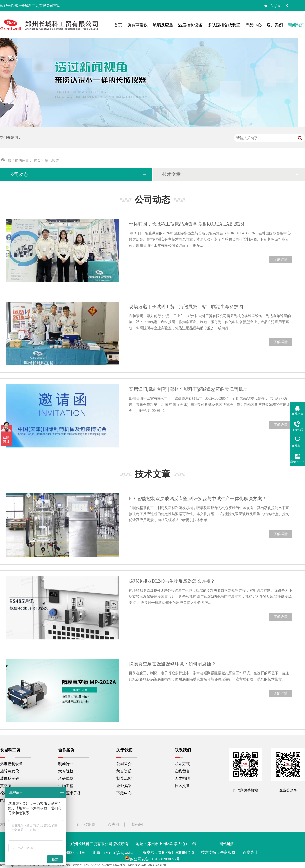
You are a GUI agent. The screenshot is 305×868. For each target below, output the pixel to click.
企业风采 (124, 786)
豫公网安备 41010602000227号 (153, 859)
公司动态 (19, 174)
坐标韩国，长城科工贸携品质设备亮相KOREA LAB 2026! (187, 224)
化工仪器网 (86, 825)
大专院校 (66, 771)
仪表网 (113, 825)
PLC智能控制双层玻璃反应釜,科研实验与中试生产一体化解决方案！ (198, 499)
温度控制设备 (11, 764)
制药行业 (66, 764)
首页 (38, 161)
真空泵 (6, 786)
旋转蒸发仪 (10, 771)
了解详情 (281, 259)
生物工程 (66, 786)
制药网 (137, 825)
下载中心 (124, 793)
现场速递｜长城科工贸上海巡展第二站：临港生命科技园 (186, 307)
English (276, 6)
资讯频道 (52, 161)
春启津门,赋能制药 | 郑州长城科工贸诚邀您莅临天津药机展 (188, 389)
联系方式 (182, 764)
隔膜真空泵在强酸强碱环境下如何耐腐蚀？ (172, 664)
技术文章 (172, 174)
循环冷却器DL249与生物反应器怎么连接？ (172, 581)
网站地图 (227, 844)
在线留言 (182, 771)
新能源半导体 (70, 793)
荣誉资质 (124, 771)
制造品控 (124, 779)
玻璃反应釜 (10, 779)
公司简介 (124, 764)
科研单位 (66, 779)
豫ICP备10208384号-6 (176, 852)
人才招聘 (182, 779)
